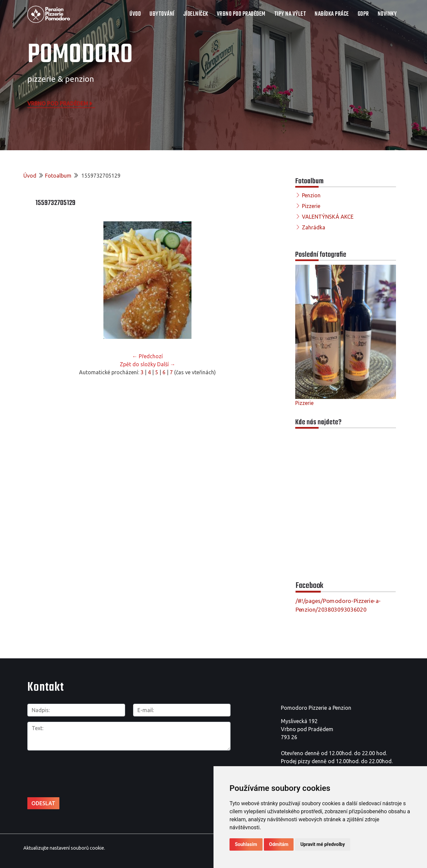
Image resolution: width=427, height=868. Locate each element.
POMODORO (80, 55)
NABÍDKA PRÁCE (332, 14)
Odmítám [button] (279, 844)
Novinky (387, 14)
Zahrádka (314, 227)
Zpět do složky (138, 364)
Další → (166, 364)
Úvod (135, 14)
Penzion (311, 195)
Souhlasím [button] (246, 844)
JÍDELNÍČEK (196, 14)
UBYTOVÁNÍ (162, 14)
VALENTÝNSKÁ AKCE (328, 217)
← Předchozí (147, 356)
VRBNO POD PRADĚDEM (241, 14)
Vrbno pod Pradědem (60, 103)
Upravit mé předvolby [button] (322, 844)
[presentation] (78, 770)
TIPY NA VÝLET (290, 14)
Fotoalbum (58, 176)
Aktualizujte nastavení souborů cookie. (64, 848)
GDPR (363, 14)
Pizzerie (311, 206)
